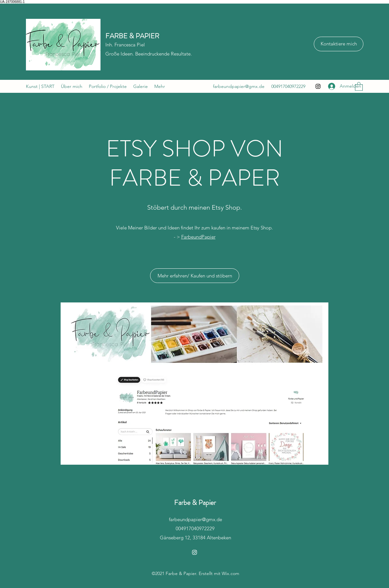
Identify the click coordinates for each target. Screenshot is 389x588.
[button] (359, 86)
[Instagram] (318, 86)
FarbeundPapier (198, 237)
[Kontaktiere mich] (339, 44)
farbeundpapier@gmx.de (239, 86)
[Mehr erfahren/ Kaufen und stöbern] (195, 276)
